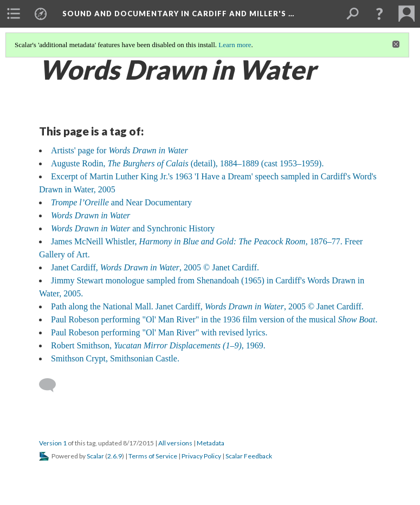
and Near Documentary (121, 202)
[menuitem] (14, 14)
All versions (175, 443)
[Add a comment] (52, 385)
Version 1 (53, 443)
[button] (379, 14)
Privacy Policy (201, 456)
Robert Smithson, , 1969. (158, 345)
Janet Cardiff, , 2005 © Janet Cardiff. (155, 267)
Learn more (235, 45)
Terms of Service (153, 456)
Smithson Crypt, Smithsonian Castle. (115, 358)
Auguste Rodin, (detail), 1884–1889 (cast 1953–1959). (187, 163)
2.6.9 (115, 456)
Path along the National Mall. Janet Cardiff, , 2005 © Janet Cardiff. (207, 306)
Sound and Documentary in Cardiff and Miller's (178, 14)
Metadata (211, 443)
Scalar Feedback (249, 456)
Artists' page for (119, 150)
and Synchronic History (133, 228)
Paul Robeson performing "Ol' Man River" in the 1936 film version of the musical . (214, 319)
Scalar (95, 456)
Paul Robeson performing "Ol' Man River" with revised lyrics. (159, 332)
